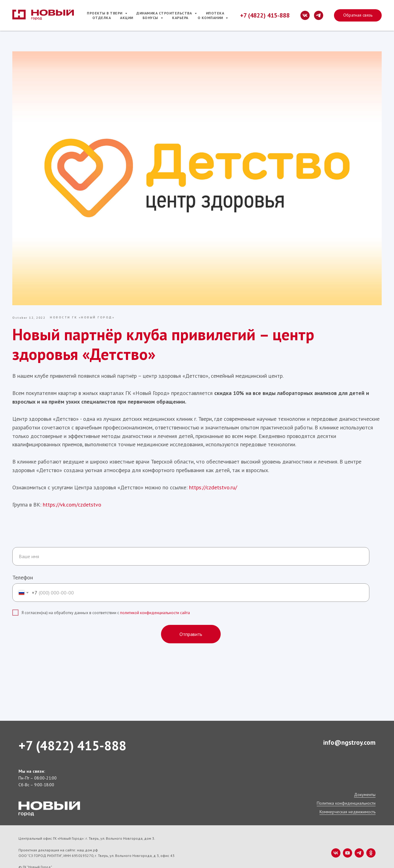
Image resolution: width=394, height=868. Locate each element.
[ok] (371, 840)
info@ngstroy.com (349, 730)
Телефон (23, 565)
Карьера (180, 18)
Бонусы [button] (151, 18)
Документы (365, 782)
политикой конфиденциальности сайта (155, 600)
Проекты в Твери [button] (105, 13)
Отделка (102, 18)
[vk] (305, 15)
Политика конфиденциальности (346, 791)
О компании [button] (211, 18)
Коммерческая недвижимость (348, 799)
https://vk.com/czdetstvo (78, 494)
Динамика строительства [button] (165, 13)
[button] (358, 15)
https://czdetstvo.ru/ (219, 477)
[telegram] (319, 15)
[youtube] (348, 840)
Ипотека (215, 13)
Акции (127, 18)
